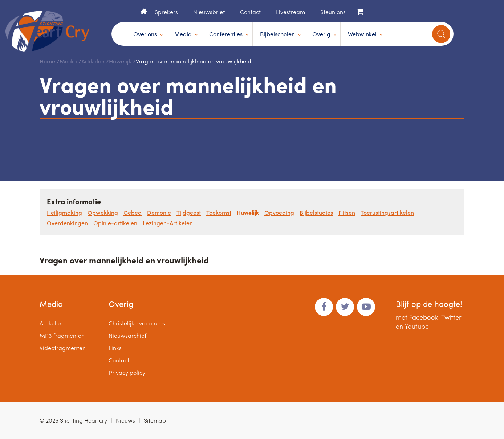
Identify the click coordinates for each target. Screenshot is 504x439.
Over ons (145, 34)
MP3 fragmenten (62, 335)
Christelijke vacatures (137, 323)
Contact (250, 12)
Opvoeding (279, 212)
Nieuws (125, 420)
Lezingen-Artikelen (168, 223)
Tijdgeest (189, 212)
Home (144, 11)
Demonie (159, 212)
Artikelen (93, 61)
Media (183, 34)
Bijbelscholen (277, 34)
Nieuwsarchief (127, 335)
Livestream (290, 12)
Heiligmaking (64, 212)
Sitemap (155, 420)
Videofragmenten (63, 348)
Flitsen (347, 212)
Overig (321, 34)
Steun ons (333, 12)
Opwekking (103, 212)
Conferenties (226, 34)
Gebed (133, 212)
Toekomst (219, 212)
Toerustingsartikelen (387, 212)
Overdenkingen (67, 223)
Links (115, 348)
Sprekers (166, 12)
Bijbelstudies (316, 212)
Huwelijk (120, 61)
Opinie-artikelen (115, 223)
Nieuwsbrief (209, 12)
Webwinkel (362, 34)
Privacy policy (127, 372)
